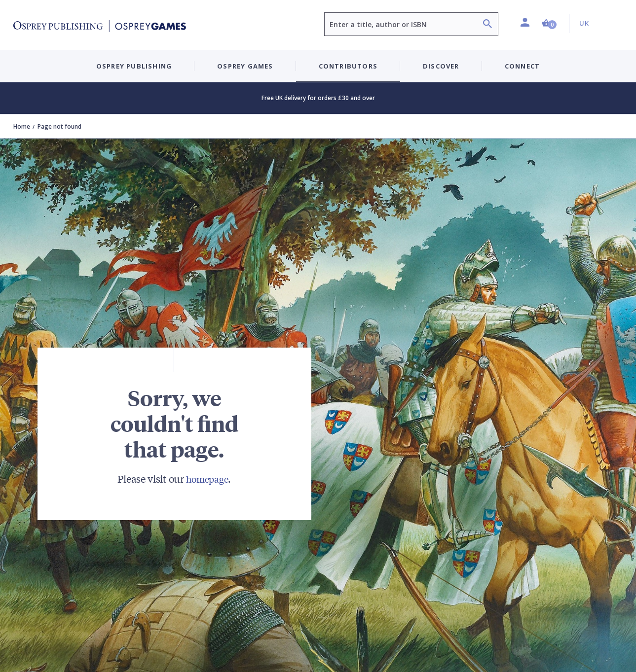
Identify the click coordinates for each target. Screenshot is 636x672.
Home (22, 126)
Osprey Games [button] (245, 66)
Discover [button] (441, 66)
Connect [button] (522, 66)
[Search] (487, 25)
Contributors (348, 66)
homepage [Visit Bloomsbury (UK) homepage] (207, 478)
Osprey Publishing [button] (134, 66)
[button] (549, 23)
